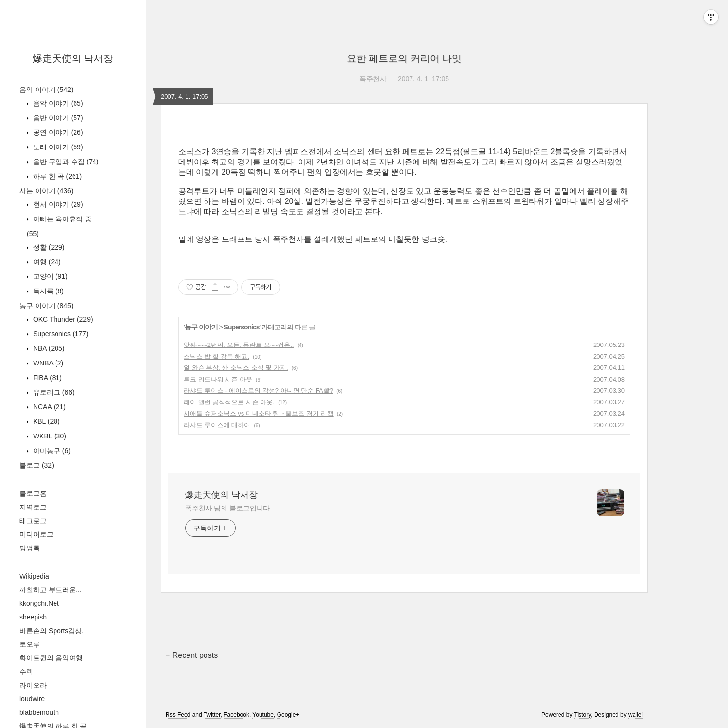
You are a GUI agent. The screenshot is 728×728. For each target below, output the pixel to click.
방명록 (30, 548)
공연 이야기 (57, 132)
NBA (48, 348)
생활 (48, 247)
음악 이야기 (46, 90)
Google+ (288, 715)
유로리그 (53, 392)
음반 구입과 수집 (65, 162)
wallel (635, 715)
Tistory (583, 715)
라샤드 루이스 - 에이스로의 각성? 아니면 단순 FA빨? (258, 391)
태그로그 (33, 521)
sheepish (33, 617)
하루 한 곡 (56, 176)
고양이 (49, 276)
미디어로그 (37, 534)
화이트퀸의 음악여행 (51, 658)
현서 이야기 (57, 204)
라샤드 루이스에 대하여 (217, 425)
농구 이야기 (46, 306)
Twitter (212, 715)
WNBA (47, 363)
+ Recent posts (192, 655)
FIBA (47, 378)
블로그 (37, 465)
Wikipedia (34, 576)
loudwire (32, 699)
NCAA (48, 407)
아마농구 (51, 451)
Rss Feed (178, 715)
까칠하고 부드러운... (51, 590)
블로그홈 (33, 493)
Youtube (263, 715)
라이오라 (33, 685)
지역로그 (33, 507)
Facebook (236, 715)
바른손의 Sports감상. (52, 631)
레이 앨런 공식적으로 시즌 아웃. (229, 402)
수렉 (26, 672)
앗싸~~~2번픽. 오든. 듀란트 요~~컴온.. (239, 345)
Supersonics (60, 334)
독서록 (47, 291)
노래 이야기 (57, 147)
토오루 (30, 644)
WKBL (49, 436)
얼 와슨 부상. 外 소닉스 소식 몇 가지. (236, 368)
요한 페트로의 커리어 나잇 (404, 58)
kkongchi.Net (39, 603)
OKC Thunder (62, 319)
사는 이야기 (46, 191)
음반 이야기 (57, 118)
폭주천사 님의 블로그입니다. (228, 508)
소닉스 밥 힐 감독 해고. (216, 356)
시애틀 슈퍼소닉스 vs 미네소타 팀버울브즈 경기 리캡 (259, 413)
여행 (46, 262)
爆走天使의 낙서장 (73, 58)
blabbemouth (39, 712)
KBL (46, 421)
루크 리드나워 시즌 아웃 (218, 379)
